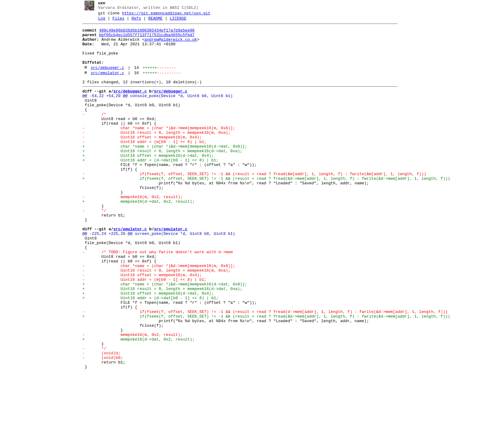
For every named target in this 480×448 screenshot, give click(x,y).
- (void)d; (99, 419)
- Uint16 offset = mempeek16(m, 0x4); (140, 160)
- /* (92, 133)
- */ (92, 248)
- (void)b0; (100, 425)
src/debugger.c (105, 79)
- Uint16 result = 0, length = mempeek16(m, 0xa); (154, 155)
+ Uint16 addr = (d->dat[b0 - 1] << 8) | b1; (148, 188)
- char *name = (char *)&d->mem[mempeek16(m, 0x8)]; (156, 149)
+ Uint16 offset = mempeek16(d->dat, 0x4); (146, 182)
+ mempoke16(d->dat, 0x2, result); (136, 237)
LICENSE (176, 21)
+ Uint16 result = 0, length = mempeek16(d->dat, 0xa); (160, 177)
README (153, 21)
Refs (134, 21)
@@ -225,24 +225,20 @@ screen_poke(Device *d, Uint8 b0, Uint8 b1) (156, 276)
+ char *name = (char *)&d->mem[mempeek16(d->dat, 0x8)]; (162, 171)
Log (99, 21)
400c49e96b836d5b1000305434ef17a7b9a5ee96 (144, 34)
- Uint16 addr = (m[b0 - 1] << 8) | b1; (142, 166)
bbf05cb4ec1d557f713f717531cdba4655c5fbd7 (144, 40)
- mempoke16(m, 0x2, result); (130, 232)
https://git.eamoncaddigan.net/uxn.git (164, 15)
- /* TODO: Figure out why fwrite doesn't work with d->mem (155, 298)
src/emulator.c (105, 85)
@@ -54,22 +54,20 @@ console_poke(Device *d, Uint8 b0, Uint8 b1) (155, 111)
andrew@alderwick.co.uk (168, 45)
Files (116, 21)
